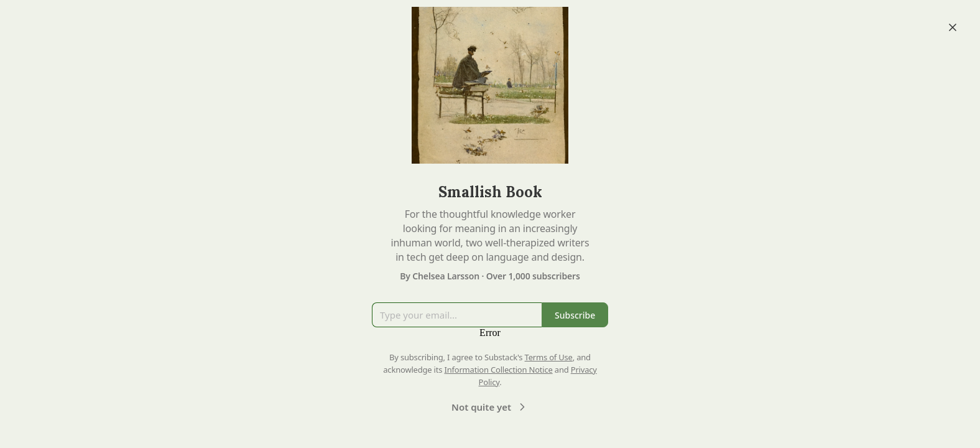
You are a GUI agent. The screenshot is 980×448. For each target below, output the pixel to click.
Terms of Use (549, 357)
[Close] (953, 27)
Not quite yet (490, 407)
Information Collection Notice (498, 370)
